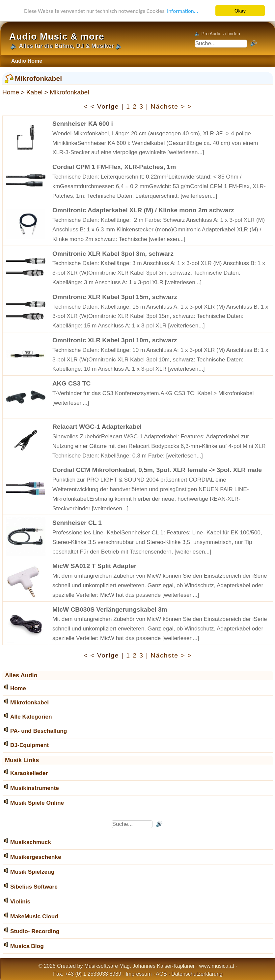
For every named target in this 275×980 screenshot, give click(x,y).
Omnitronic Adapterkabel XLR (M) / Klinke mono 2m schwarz (143, 210)
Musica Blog (27, 946)
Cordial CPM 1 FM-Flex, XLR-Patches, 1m (114, 167)
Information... (183, 11)
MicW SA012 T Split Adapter (94, 566)
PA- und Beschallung (39, 731)
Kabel (34, 92)
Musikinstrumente (35, 788)
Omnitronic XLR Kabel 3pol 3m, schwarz (113, 254)
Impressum (138, 974)
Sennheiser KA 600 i (83, 124)
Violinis (20, 901)
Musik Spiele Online (37, 803)
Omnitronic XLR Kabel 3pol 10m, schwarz (115, 340)
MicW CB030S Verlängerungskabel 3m (110, 609)
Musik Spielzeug (32, 872)
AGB (161, 974)
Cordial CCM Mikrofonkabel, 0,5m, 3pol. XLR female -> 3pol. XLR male (157, 470)
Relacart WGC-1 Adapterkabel (97, 427)
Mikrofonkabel (69, 92)
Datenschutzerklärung (197, 974)
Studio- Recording (35, 931)
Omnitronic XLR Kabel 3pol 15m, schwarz (115, 297)
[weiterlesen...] (186, 152)
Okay (240, 11)
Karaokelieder (29, 773)
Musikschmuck (31, 842)
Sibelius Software (34, 887)
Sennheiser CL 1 (77, 523)
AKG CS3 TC (71, 383)
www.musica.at (217, 966)
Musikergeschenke (36, 857)
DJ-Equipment (29, 745)
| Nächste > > (169, 106)
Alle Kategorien (31, 717)
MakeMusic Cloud (34, 916)
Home (11, 92)
